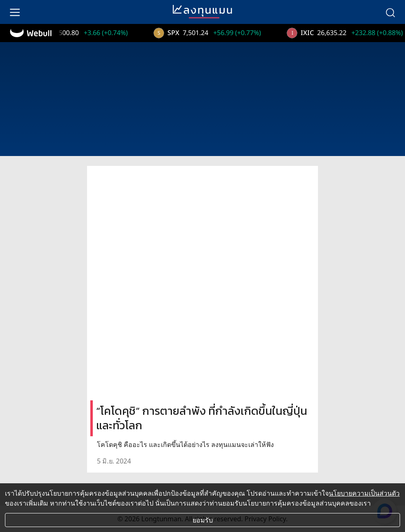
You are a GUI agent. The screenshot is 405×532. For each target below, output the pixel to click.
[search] (390, 12)
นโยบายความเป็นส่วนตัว (364, 493)
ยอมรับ (203, 520)
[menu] (15, 12)
